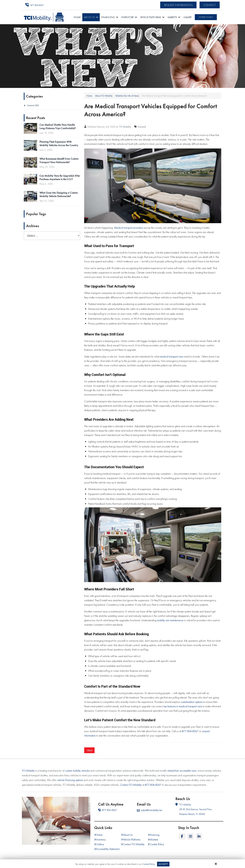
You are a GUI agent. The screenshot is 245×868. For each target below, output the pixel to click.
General (142, 127)
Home (89, 96)
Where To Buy (206, 17)
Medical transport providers (129, 228)
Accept (163, 864)
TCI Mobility (125, 127)
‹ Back (89, 750)
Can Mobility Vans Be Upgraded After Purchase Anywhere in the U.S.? (60, 177)
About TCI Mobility (104, 96)
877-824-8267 (37, 5)
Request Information (178, 5)
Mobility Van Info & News (127, 96)
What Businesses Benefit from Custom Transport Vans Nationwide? (59, 160)
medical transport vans (172, 356)
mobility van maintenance (170, 620)
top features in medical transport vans (183, 706)
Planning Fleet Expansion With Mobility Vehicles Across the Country (59, 143)
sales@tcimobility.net (149, 810)
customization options (192, 702)
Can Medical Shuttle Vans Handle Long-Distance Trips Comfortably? (58, 126)
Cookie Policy (148, 864)
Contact (210, 5)
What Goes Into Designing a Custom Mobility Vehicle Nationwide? (59, 194)
